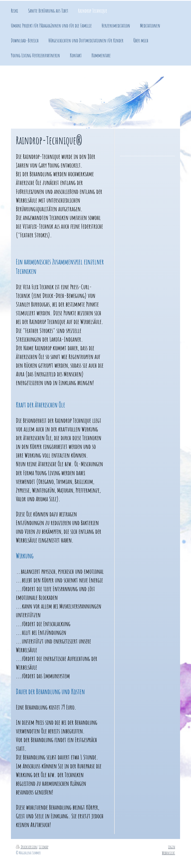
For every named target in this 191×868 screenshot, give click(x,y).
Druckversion (27, 847)
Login (172, 847)
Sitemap (44, 847)
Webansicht (168, 853)
